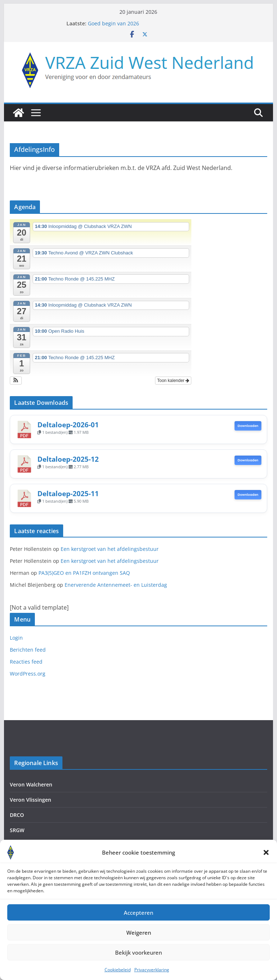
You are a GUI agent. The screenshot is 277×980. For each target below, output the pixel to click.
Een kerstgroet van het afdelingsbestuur (110, 549)
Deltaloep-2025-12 (68, 459)
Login (16, 638)
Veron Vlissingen (30, 800)
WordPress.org (28, 674)
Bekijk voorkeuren (138, 959)
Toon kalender (173, 381)
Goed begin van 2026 (113, 23)
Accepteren (138, 919)
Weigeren (139, 939)
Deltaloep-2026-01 (68, 425)
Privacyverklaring (152, 976)
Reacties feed (26, 662)
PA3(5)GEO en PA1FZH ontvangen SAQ (84, 573)
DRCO (17, 815)
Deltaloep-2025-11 (68, 493)
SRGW (17, 830)
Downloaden (248, 426)
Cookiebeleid (118, 976)
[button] (266, 859)
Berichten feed (28, 650)
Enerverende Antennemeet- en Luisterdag (116, 585)
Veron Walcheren (31, 784)
